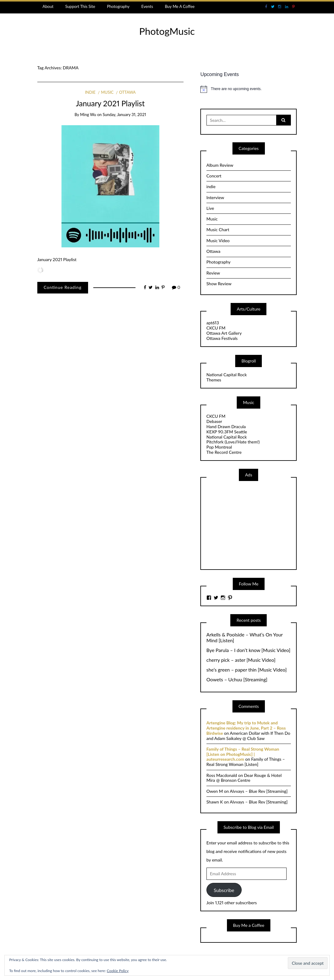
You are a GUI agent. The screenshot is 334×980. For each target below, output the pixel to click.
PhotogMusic (167, 31)
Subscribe (224, 890)
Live (210, 208)
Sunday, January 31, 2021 (124, 115)
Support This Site (80, 6)
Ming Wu (88, 115)
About (48, 6)
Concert (214, 176)
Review (213, 273)
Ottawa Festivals (222, 338)
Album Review (220, 165)
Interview (215, 197)
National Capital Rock (227, 375)
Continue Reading (63, 287)
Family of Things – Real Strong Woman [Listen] (246, 762)
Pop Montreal (219, 447)
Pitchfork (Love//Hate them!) (233, 442)
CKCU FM (216, 328)
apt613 (213, 323)
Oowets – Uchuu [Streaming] (237, 679)
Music (107, 92)
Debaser (214, 421)
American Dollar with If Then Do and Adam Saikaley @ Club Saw (248, 736)
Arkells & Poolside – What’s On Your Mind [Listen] (245, 638)
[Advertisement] (252, 525)
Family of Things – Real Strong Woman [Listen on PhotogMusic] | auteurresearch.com (243, 754)
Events (147, 6)
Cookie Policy (118, 971)
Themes (214, 380)
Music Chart (218, 230)
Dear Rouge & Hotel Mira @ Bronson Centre (244, 778)
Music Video (218, 240)
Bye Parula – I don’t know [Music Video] (248, 650)
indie (90, 92)
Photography (118, 6)
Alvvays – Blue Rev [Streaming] (259, 791)
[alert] (249, 89)
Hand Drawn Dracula (226, 426)
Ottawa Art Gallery (224, 333)
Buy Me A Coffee (180, 6)
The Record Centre (224, 452)
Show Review (219, 284)
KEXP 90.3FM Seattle (227, 432)
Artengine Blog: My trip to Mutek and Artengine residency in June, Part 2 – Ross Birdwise (246, 728)
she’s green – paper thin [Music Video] (247, 670)
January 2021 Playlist (110, 103)
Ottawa (127, 92)
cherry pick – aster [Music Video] (241, 660)
